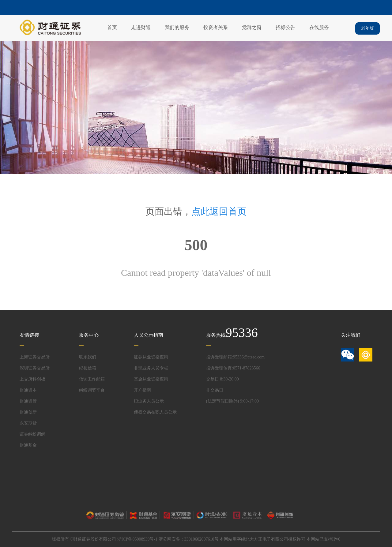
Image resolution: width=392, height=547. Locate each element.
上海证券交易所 (35, 357)
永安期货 (28, 423)
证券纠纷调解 (32, 434)
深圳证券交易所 (35, 368)
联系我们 (88, 357)
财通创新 (28, 412)
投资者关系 (216, 27)
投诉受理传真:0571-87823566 (233, 368)
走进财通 (141, 27)
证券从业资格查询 (151, 357)
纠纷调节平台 (92, 390)
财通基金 (28, 445)
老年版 (367, 28)
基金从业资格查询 (151, 379)
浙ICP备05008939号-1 (137, 539)
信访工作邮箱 (92, 379)
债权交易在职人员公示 (155, 412)
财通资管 (28, 401)
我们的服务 (177, 27)
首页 (112, 27)
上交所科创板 (32, 379)
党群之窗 (252, 27)
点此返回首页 (219, 211)
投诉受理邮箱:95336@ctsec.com (235, 357)
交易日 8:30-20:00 (222, 379)
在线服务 (319, 27)
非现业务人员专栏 (151, 368)
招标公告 (285, 27)
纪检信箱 (88, 368)
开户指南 (142, 390)
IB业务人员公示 (149, 401)
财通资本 (28, 390)
